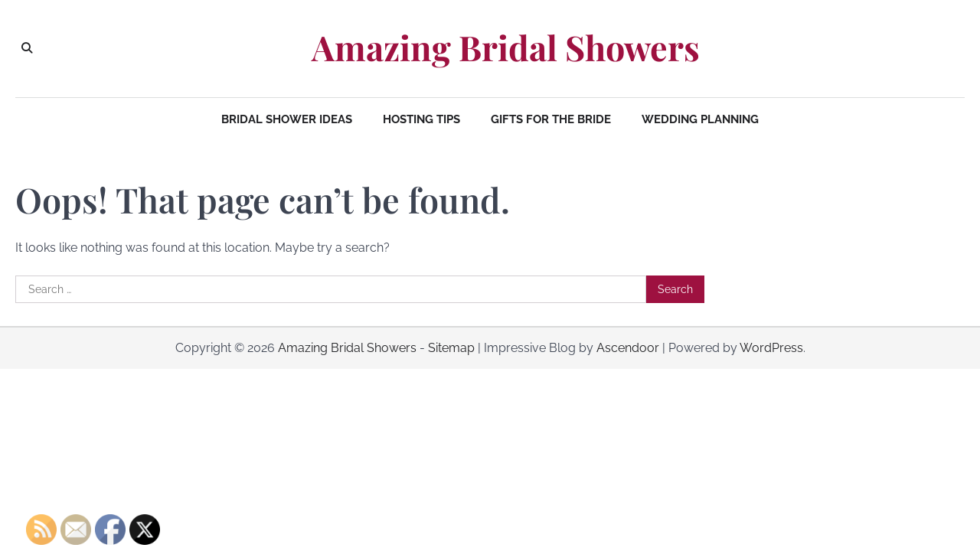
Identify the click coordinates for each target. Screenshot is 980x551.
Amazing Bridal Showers (506, 47)
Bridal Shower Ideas (287, 119)
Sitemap (451, 348)
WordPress (771, 348)
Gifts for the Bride (551, 119)
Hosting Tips (421, 119)
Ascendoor (628, 348)
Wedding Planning (700, 119)
